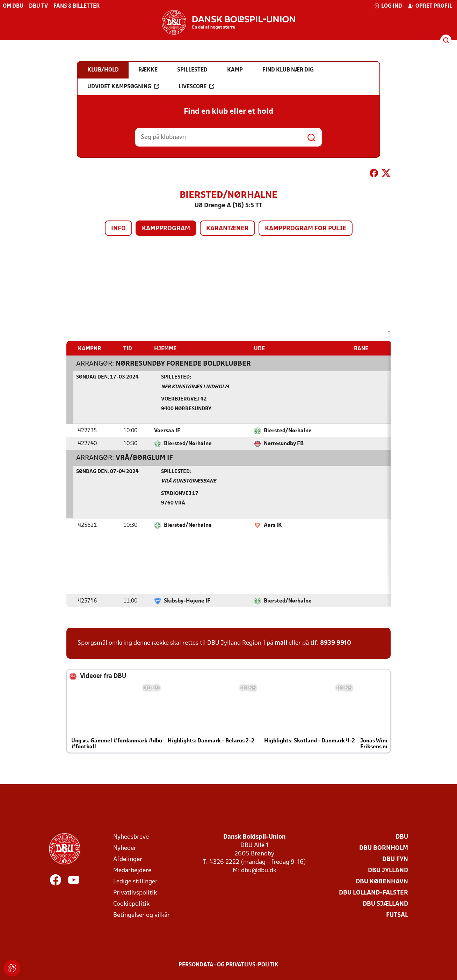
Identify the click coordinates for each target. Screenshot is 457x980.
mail (281, 643)
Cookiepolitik (131, 904)
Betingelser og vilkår (142, 915)
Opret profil (430, 6)
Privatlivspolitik (135, 893)
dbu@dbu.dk (259, 871)
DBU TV (38, 6)
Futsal (397, 915)
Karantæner (227, 229)
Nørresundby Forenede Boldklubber (183, 364)
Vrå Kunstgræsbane (189, 481)
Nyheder (125, 848)
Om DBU (13, 6)
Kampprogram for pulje (306, 229)
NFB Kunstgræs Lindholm (195, 387)
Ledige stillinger (135, 882)
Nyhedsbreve (131, 837)
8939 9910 (336, 643)
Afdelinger (128, 859)
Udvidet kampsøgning (123, 87)
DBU (402, 837)
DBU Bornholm (384, 848)
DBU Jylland (388, 871)
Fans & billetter (77, 6)
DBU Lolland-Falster (373, 893)
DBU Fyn (395, 859)
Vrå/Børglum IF (144, 458)
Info (118, 229)
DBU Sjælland (385, 904)
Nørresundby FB (284, 444)
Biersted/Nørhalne (288, 431)
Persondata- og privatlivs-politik (228, 965)
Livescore (196, 87)
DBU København (382, 882)
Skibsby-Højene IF (187, 601)
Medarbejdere (132, 871)
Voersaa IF (167, 431)
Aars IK (273, 525)
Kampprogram (166, 229)
